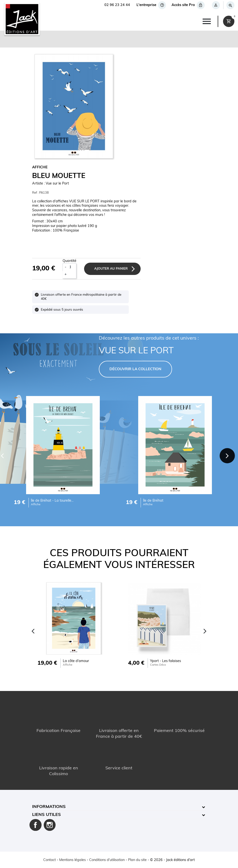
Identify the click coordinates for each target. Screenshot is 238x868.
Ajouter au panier (111, 269)
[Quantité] (72, 267)
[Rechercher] (230, 5)
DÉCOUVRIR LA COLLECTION (135, 369)
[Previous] (33, 631)
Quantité (69, 261)
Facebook (36, 825)
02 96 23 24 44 (117, 5)
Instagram (50, 825)
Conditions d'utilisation (107, 860)
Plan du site (137, 860)
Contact (50, 860)
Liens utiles (47, 815)
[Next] (227, 456)
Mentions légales (72, 860)
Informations (49, 807)
